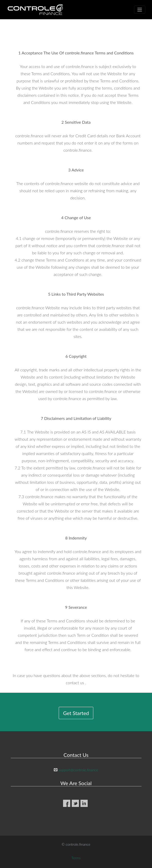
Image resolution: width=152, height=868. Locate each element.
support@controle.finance (78, 770)
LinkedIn (84, 803)
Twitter (75, 803)
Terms (76, 858)
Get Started (76, 713)
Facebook (67, 803)
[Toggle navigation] (140, 10)
